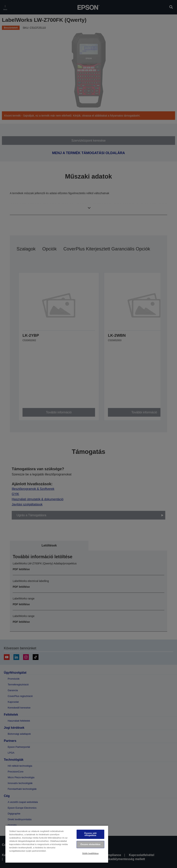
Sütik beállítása (90, 853)
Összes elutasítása (90, 844)
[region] (57, 844)
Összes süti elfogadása (90, 834)
